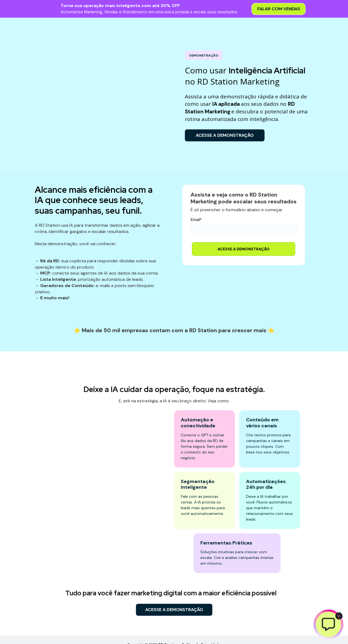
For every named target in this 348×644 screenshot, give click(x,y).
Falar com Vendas (278, 9)
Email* (196, 209)
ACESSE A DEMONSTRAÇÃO (223, 135)
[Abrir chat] (328, 624)
